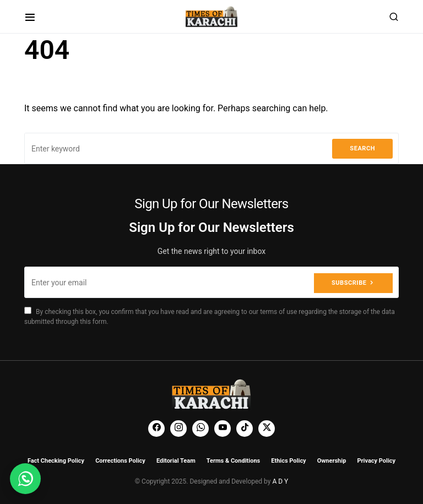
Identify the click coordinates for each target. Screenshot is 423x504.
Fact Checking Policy (56, 461)
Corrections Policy (120, 461)
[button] (30, 17)
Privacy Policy (376, 461)
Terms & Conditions (234, 461)
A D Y (280, 481)
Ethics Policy (288, 461)
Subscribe (349, 282)
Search (362, 148)
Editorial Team (176, 461)
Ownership (332, 461)
